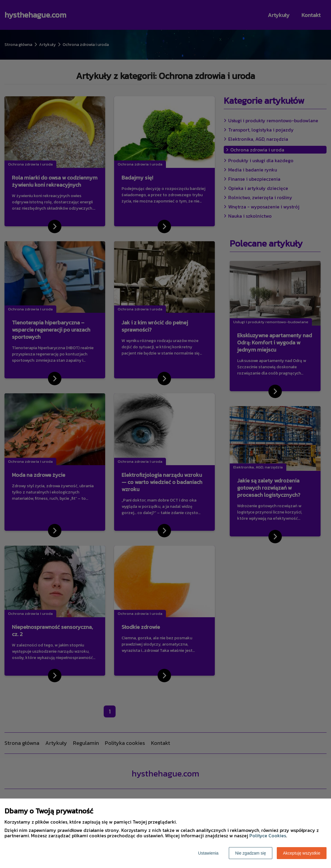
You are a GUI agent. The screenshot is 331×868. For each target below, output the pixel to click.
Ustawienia (208, 853)
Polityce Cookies (268, 835)
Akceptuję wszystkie (302, 853)
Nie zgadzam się (251, 853)
